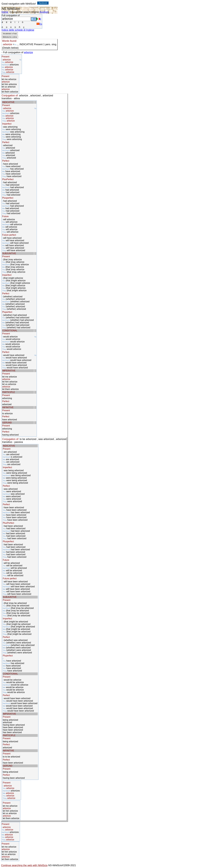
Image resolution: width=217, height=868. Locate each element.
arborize (28, 52)
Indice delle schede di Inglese (18, 30)
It (39, 19)
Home (5, 12)
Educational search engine (24, 12)
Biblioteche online (10, 37)
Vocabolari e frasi (10, 34)
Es (39, 24)
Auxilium (44, 12)
